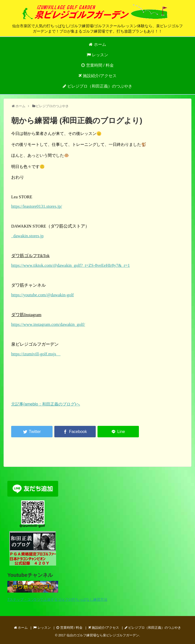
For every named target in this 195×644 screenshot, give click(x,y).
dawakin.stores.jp (27, 236)
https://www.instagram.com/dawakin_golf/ (48, 324)
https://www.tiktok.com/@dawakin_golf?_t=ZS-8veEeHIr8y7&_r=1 (70, 265)
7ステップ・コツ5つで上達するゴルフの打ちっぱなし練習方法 (57, 599)
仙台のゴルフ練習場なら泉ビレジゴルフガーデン (103, 635)
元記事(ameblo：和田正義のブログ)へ (46, 404)
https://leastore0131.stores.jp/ (37, 206)
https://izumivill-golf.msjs (36, 354)
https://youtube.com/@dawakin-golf (43, 295)
